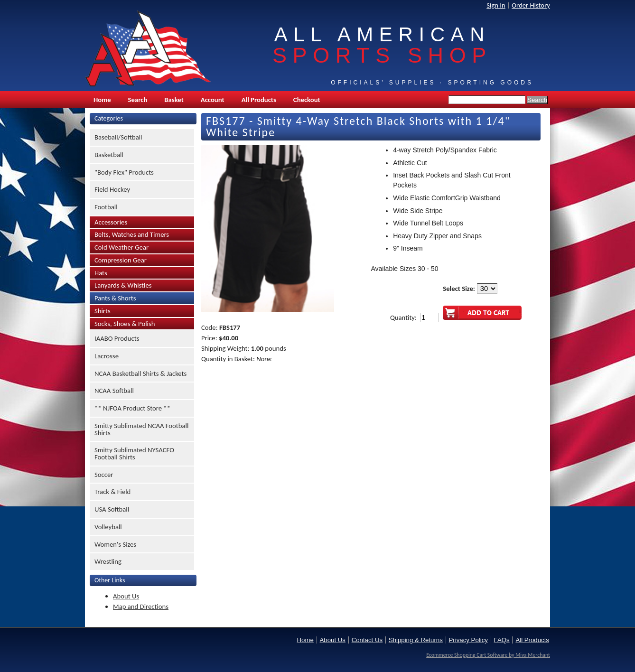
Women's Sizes (115, 544)
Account (213, 100)
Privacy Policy (468, 640)
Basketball (109, 155)
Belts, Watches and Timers (132, 234)
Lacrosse (107, 356)
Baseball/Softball (118, 137)
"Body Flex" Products (124, 172)
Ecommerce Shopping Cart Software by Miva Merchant (488, 655)
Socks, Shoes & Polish (125, 324)
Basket (174, 100)
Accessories (111, 222)
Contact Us (367, 640)
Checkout (307, 100)
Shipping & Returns (416, 640)
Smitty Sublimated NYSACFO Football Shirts (134, 453)
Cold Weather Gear (121, 247)
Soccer (104, 475)
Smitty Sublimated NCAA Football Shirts (141, 429)
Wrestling (108, 561)
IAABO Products (117, 338)
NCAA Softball (114, 391)
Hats (101, 273)
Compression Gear (121, 260)
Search (138, 100)
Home (102, 100)
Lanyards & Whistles (123, 285)
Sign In (496, 5)
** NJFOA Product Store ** (132, 408)
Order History (531, 5)
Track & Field (112, 492)
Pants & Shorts (115, 298)
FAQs (502, 640)
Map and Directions (141, 607)
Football (106, 207)
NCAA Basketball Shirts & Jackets (140, 373)
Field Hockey (112, 189)
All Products (259, 100)
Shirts (103, 311)
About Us (126, 596)
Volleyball (108, 527)
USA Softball (112, 509)
